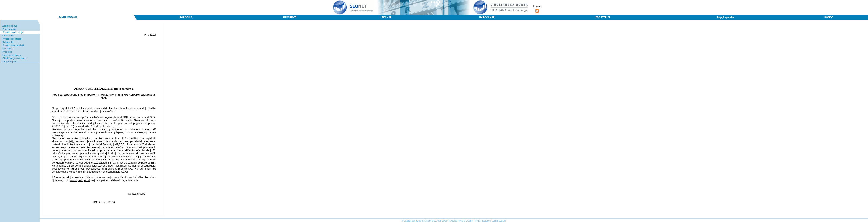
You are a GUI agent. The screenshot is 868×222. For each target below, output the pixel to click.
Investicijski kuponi (12, 39)
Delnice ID (8, 42)
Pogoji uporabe (725, 17)
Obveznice (8, 36)
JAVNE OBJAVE (68, 17)
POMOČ (829, 17)
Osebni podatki (499, 221)
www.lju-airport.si (80, 180)
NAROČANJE (487, 17)
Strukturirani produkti (13, 45)
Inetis (460, 221)
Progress (7, 52)
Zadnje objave (10, 26)
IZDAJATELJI (602, 17)
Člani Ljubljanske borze (15, 58)
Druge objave (9, 62)
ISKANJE (386, 17)
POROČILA (186, 17)
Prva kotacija (9, 29)
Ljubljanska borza (12, 55)
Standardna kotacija (13, 32)
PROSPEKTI (290, 17)
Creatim (469, 221)
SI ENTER (8, 49)
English (537, 6)
